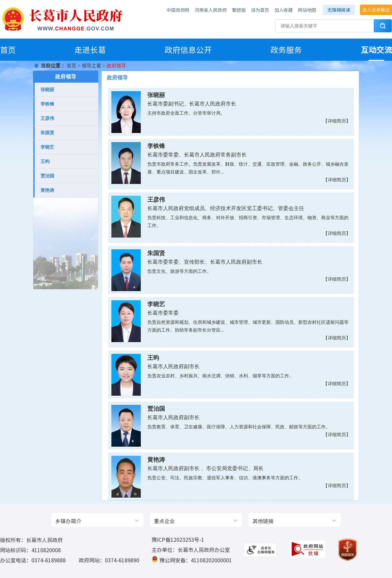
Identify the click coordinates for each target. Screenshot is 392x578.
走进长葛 (90, 50)
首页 (8, 50)
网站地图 (307, 10)
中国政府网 (178, 10)
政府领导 (66, 77)
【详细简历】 (337, 121)
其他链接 (263, 521)
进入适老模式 (376, 10)
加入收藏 (284, 10)
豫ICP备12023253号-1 (178, 539)
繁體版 (239, 10)
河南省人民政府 (211, 10)
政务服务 (286, 50)
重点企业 (164, 521)
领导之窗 (91, 66)
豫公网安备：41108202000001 (196, 560)
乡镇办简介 (68, 521)
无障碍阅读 (339, 10)
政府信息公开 (188, 50)
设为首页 (260, 10)
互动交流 (376, 50)
